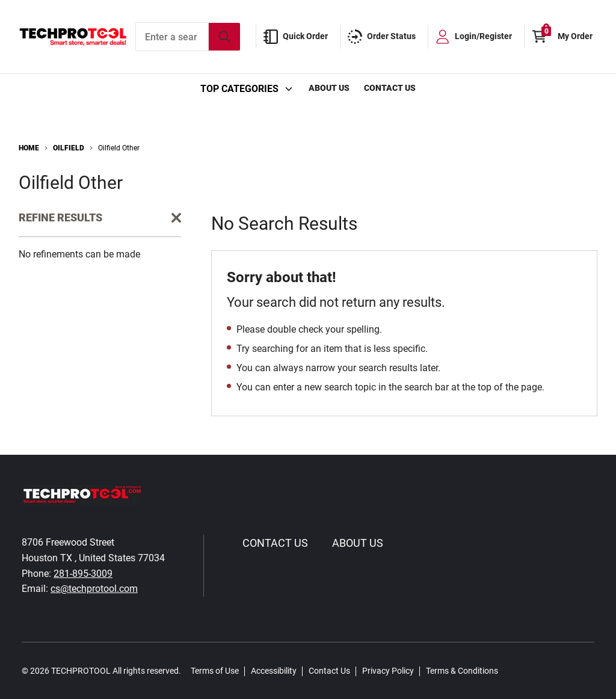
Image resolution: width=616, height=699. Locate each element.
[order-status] (384, 37)
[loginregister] (476, 37)
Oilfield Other (119, 148)
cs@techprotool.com (94, 589)
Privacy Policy (388, 671)
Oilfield (69, 148)
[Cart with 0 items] (565, 36)
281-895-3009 (83, 574)
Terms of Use (215, 671)
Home (29, 148)
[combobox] (188, 37)
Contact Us (390, 88)
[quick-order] (298, 37)
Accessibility (274, 671)
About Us (329, 88)
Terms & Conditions (462, 671)
